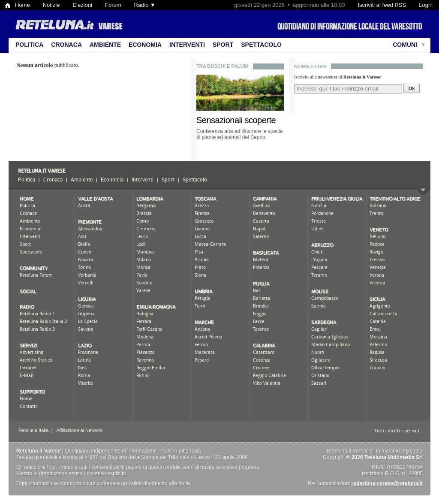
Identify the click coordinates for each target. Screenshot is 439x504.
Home (23, 5)
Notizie (51, 5)
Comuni (405, 45)
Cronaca (66, 45)
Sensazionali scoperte (236, 120)
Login (426, 5)
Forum (113, 5)
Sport (223, 45)
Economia (145, 45)
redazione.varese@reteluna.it (387, 483)
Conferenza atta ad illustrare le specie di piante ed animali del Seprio (239, 134)
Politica (29, 45)
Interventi (187, 45)
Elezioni (82, 5)
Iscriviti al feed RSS (382, 5)
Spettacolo (261, 45)
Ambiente (105, 45)
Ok (412, 88)
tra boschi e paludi (223, 66)
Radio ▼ (145, 5)
